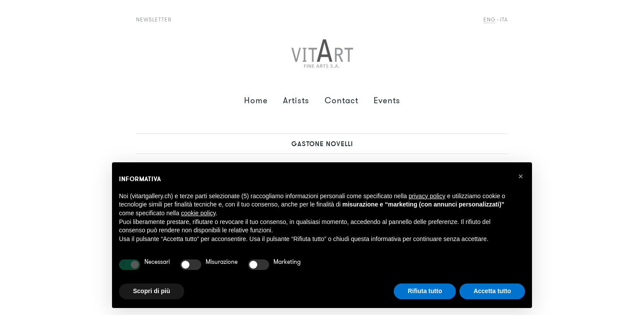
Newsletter (154, 19)
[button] (521, 176)
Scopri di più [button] (152, 291)
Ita (504, 19)
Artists (296, 100)
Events (387, 100)
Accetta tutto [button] (492, 291)
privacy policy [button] (427, 196)
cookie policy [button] (198, 213)
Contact (341, 100)
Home (256, 100)
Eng (490, 19)
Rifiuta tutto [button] (425, 291)
